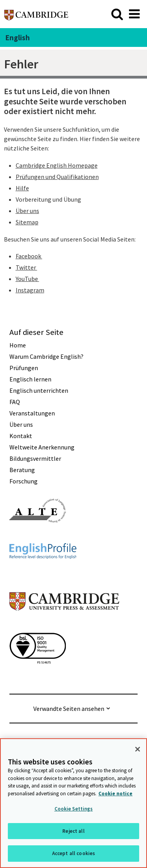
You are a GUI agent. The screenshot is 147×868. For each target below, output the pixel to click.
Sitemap (27, 222)
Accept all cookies (73, 854)
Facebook (29, 256)
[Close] (138, 750)
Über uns (27, 211)
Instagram (30, 290)
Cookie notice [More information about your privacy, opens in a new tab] (115, 794)
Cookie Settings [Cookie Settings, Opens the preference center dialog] (74, 809)
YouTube (27, 279)
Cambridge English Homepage (57, 165)
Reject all (73, 831)
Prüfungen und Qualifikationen (57, 177)
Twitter (26, 267)
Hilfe (22, 188)
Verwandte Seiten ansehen (69, 709)
